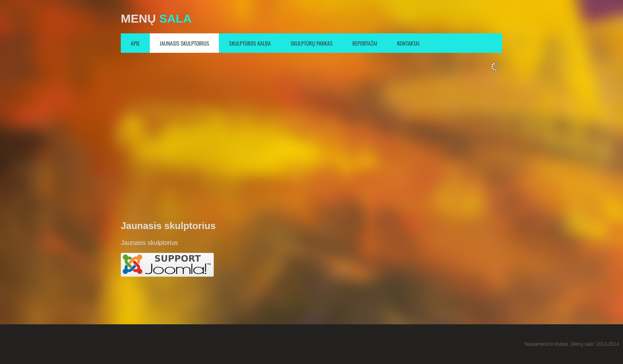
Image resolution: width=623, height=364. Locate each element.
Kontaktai (408, 43)
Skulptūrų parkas (311, 43)
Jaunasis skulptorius (185, 43)
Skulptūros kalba (250, 43)
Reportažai (365, 43)
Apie (135, 43)
